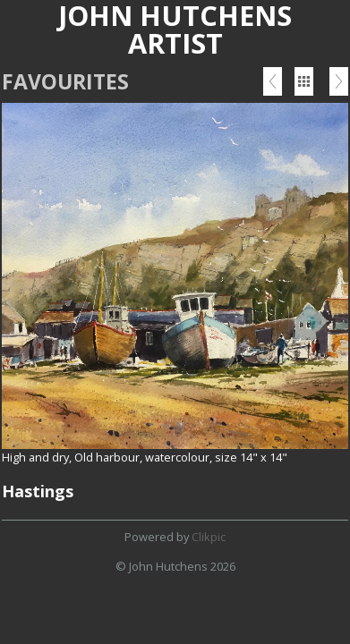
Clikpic (209, 537)
